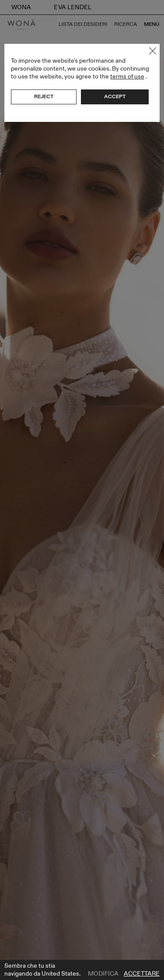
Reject (44, 96)
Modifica (103, 974)
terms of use (127, 77)
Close (153, 51)
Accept (115, 96)
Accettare (142, 974)
